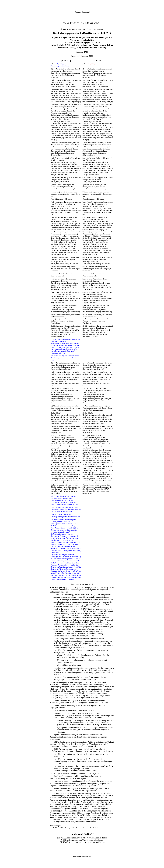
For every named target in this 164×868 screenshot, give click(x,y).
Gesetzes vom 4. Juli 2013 (89, 828)
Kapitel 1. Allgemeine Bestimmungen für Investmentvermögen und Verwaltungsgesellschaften (82, 39)
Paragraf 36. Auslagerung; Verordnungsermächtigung (82, 48)
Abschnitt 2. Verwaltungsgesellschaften (82, 42)
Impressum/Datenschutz (82, 856)
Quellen (81, 23)
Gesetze (86, 12)
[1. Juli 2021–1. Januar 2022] (82, 56)
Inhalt (73, 23)
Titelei (66, 23)
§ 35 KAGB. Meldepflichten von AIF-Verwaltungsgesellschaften (82, 838)
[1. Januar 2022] (82, 52)
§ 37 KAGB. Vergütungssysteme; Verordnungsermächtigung (82, 842)
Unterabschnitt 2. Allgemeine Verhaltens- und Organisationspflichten (82, 45)
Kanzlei (78, 12)
